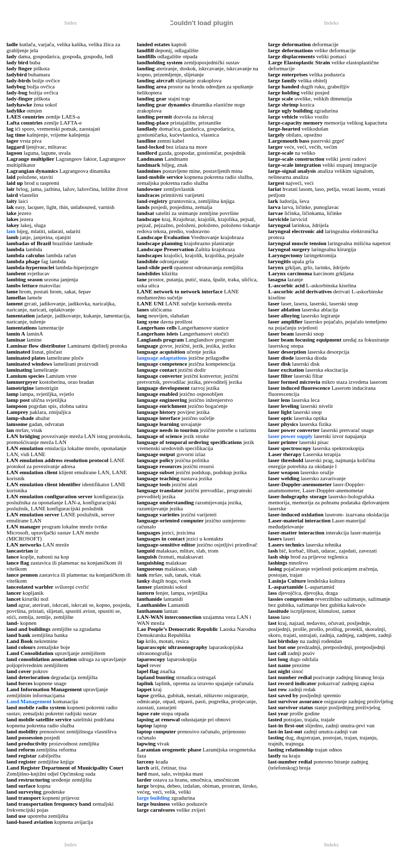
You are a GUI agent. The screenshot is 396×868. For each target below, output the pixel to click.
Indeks (331, 23)
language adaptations (162, 358)
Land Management (29, 701)
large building (153, 798)
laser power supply (290, 436)
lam (11, 231)
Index (71, 23)
